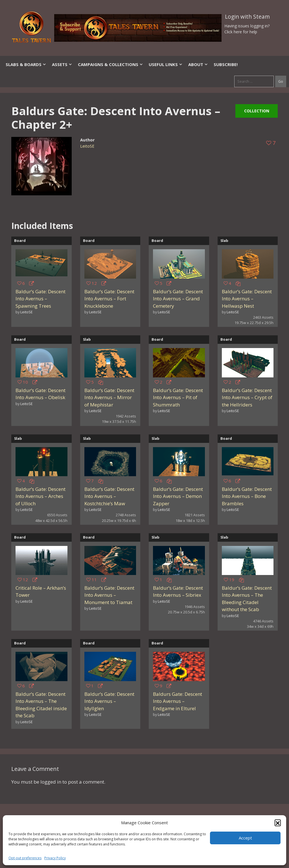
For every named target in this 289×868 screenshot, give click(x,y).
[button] (278, 823)
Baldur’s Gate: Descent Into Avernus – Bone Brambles (247, 496)
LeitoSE (87, 146)
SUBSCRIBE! (226, 64)
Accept (245, 838)
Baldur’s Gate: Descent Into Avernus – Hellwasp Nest (247, 299)
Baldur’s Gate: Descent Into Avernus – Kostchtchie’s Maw (109, 496)
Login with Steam (247, 17)
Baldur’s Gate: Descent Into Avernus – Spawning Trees (40, 299)
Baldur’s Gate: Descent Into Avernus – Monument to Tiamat (109, 595)
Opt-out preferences (25, 858)
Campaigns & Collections (110, 64)
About (198, 64)
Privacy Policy (55, 858)
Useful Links (166, 64)
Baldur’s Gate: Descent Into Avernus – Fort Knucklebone (109, 299)
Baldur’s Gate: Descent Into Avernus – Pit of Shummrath (178, 397)
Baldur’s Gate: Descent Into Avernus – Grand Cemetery (178, 299)
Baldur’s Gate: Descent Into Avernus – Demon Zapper (178, 496)
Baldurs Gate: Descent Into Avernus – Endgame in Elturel (178, 701)
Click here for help (241, 32)
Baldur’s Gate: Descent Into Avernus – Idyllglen (109, 701)
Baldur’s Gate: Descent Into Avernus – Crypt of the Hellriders (247, 397)
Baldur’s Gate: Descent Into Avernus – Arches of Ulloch (40, 496)
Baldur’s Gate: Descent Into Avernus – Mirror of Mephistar (109, 397)
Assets (62, 64)
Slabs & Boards (26, 64)
